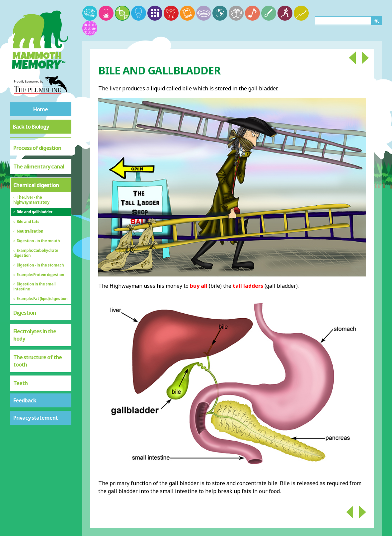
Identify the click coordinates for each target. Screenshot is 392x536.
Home (40, 109)
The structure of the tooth (38, 361)
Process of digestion (37, 148)
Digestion (25, 313)
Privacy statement (36, 418)
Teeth (20, 383)
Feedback (25, 400)
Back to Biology (31, 127)
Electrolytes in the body (35, 335)
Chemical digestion (36, 185)
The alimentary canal (39, 166)
